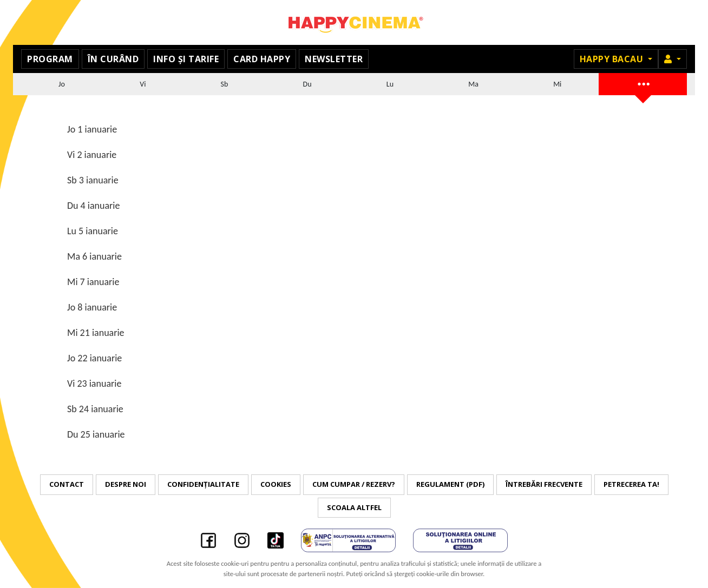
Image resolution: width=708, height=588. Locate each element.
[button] (673, 59)
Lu (390, 84)
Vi (143, 84)
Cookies (276, 484)
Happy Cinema (354, 22)
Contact (67, 484)
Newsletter (334, 59)
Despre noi (126, 484)
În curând (113, 59)
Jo (62, 84)
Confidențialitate (203, 484)
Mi (557, 84)
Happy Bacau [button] (613, 59)
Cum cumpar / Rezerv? (354, 484)
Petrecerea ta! (631, 484)
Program (50, 59)
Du (307, 84)
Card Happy (262, 59)
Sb (225, 84)
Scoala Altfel (354, 507)
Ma (473, 84)
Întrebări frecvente (544, 484)
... (643, 82)
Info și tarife (186, 59)
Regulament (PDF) (450, 484)
